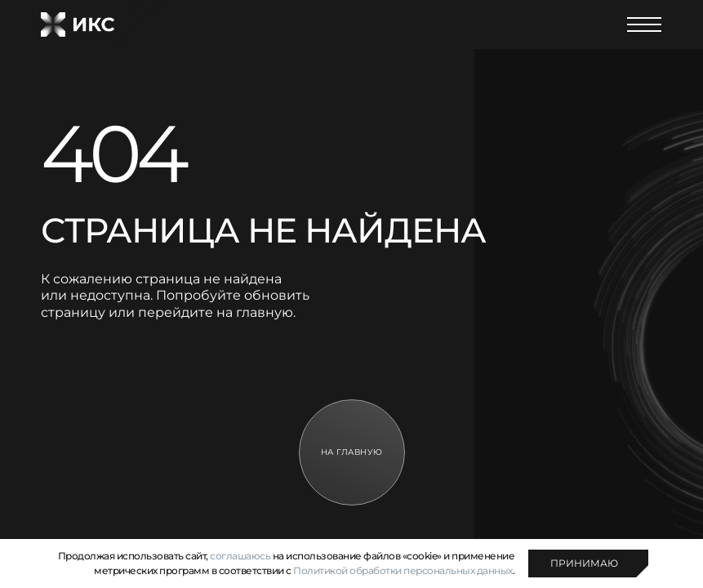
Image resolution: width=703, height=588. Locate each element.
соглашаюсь (240, 556)
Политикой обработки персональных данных (403, 570)
